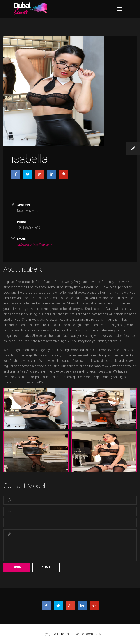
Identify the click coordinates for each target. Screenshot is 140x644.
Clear (46, 568)
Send (17, 568)
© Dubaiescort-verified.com (74, 634)
